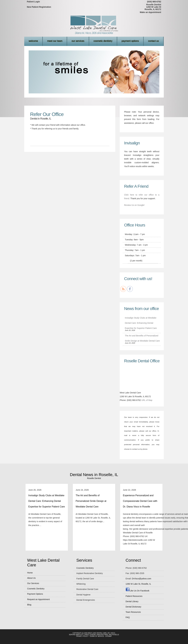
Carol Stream (90, 635)
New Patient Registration (39, 7)
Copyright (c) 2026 (80, 633)
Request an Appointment (38, 599)
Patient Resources (134, 596)
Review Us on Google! (134, 205)
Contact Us (153, 41)
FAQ (128, 617)
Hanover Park (102, 635)
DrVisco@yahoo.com (142, 579)
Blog (29, 605)
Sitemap (109, 636)
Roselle (116, 635)
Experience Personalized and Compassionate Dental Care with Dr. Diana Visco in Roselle (140, 501)
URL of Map (147, 400)
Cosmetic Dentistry (103, 41)
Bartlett (80, 635)
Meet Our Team (55, 41)
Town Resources (133, 612)
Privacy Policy (82, 636)
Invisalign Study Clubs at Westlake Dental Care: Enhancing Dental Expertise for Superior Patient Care (141, 323)
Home (30, 573)
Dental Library (132, 601)
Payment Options (130, 41)
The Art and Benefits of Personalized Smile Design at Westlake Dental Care (91, 501)
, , (138, 584)
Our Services (78, 41)
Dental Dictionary (133, 607)
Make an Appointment (150, 12)
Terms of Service (97, 636)
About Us (31, 578)
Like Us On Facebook (137, 591)
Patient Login (33, 2)
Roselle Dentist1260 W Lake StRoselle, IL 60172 (153, 7)
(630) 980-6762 (154, 2)
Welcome (33, 41)
